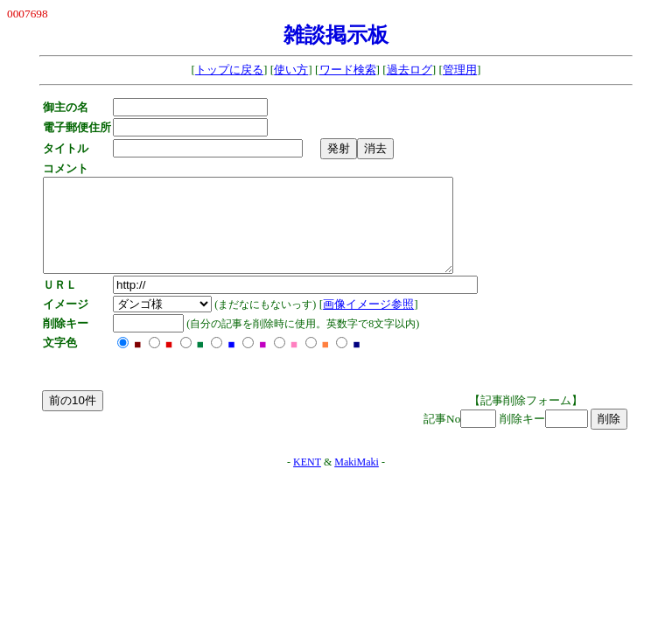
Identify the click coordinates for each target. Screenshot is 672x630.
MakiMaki (357, 480)
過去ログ (409, 70)
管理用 (460, 70)
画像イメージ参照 (373, 322)
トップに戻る (229, 70)
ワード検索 (348, 70)
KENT (307, 480)
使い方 (291, 70)
